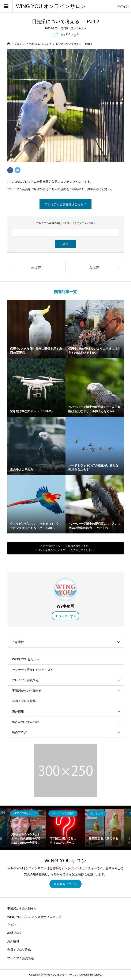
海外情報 (18, 711)
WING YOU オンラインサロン (51, 6)
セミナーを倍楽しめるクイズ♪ (32, 670)
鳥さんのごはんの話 (25, 722)
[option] (27, 828)
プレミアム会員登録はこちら (64, 204)
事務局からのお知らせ (27, 690)
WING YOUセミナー (26, 659)
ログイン (123, 6)
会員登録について (65, 884)
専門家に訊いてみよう (74, 28)
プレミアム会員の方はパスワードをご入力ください (65, 223)
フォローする (67, 616)
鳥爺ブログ (19, 732)
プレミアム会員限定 (25, 680)
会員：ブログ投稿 (24, 701)
